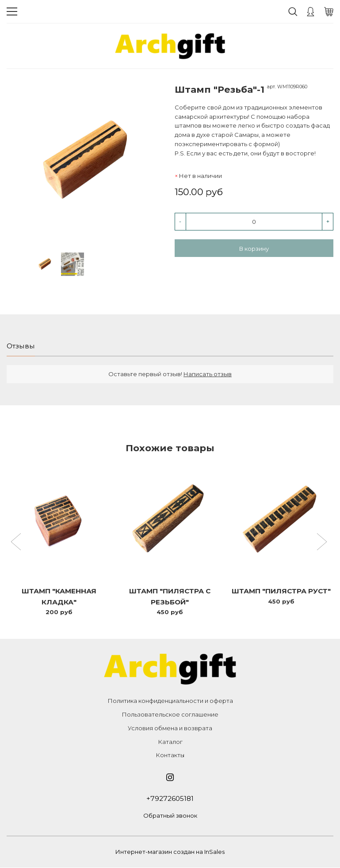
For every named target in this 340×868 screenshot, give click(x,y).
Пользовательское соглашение (170, 715)
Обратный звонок (170, 816)
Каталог (170, 742)
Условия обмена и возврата (170, 728)
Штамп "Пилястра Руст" (281, 591)
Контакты (170, 756)
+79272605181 (170, 799)
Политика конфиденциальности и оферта (170, 702)
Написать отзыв (208, 374)
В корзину (254, 249)
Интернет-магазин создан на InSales (170, 853)
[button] (17, 543)
